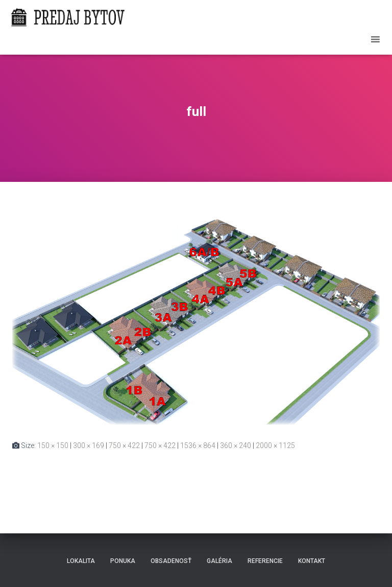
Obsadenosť (171, 561)
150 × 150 (53, 445)
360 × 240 (236, 445)
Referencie (265, 561)
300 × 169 (89, 445)
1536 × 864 (198, 445)
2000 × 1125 (275, 445)
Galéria (219, 561)
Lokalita (81, 561)
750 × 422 (124, 445)
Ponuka (123, 561)
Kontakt (312, 561)
